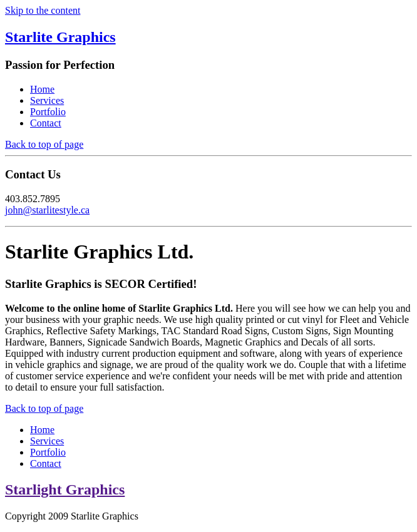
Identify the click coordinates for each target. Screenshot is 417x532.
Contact (46, 123)
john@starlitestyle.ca (47, 210)
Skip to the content (43, 10)
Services (47, 100)
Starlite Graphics (60, 37)
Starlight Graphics (65, 489)
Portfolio (48, 112)
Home (42, 89)
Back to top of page (44, 144)
